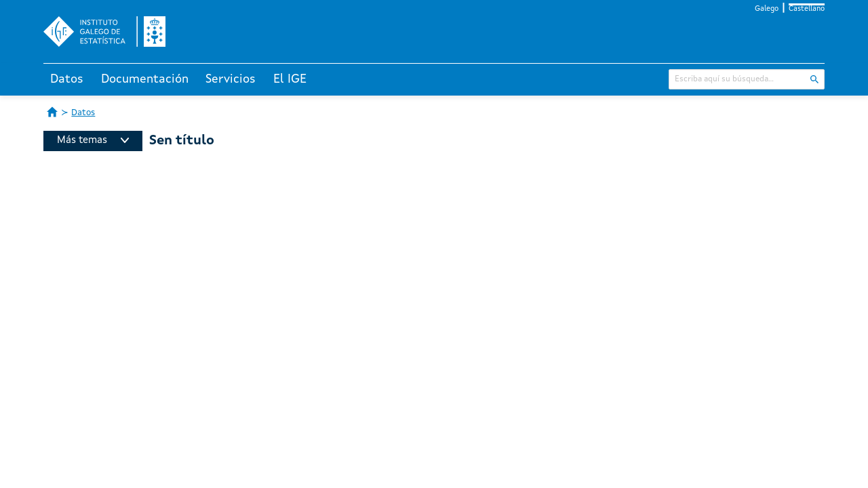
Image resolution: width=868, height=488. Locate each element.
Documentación (145, 79)
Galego (767, 9)
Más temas (93, 141)
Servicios (231, 79)
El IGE (290, 79)
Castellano (807, 9)
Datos (67, 79)
